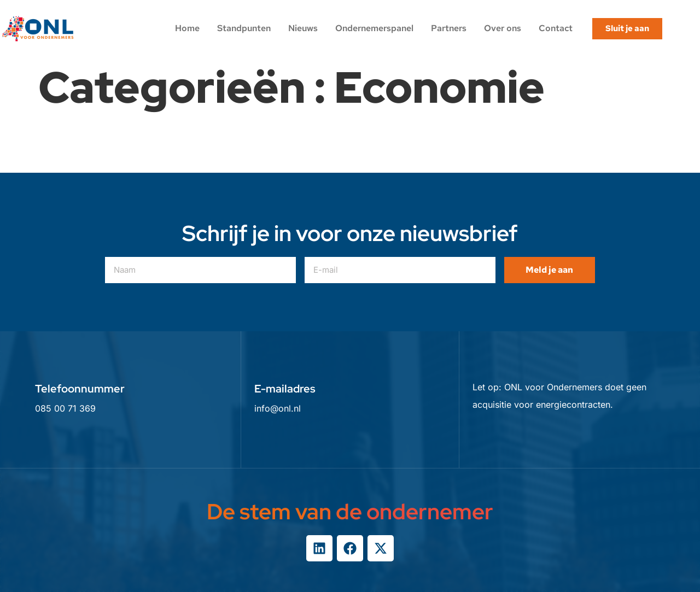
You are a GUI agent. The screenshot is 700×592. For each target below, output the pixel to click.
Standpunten (244, 28)
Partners (449, 28)
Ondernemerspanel (374, 28)
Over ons (503, 28)
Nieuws (303, 28)
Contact (556, 28)
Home (187, 28)
